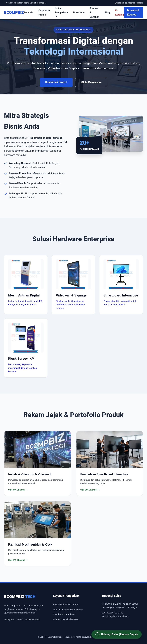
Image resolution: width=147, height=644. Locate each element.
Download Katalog (133, 13)
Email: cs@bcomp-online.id (116, 616)
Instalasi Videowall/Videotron (68, 609)
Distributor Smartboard (65, 614)
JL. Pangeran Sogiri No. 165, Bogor (119, 607)
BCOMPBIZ (14, 13)
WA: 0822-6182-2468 (113, 613)
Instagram (9, 620)
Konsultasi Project (56, 82)
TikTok (19, 620)
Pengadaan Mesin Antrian (66, 604)
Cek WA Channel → (18, 490)
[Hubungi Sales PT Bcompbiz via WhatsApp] (117, 634)
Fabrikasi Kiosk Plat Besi (65, 619)
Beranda (28, 13)
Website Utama (32, 620)
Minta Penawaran (91, 82)
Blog (107, 13)
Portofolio (79, 13)
